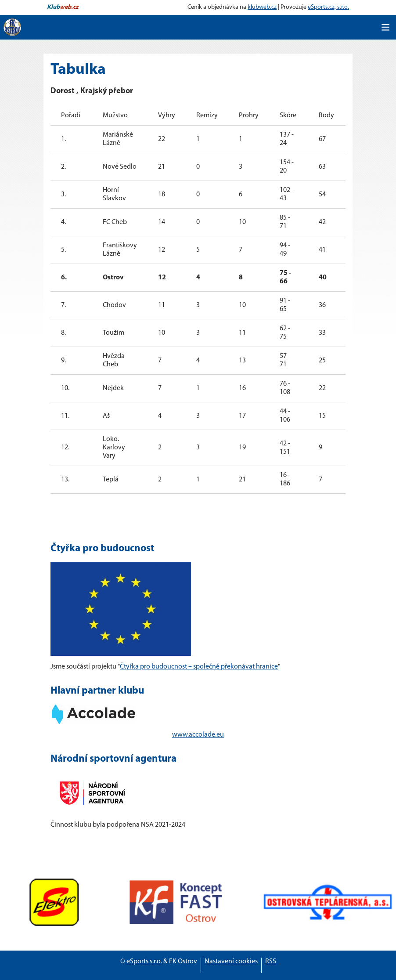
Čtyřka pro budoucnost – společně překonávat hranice (199, 667)
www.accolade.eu (198, 735)
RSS (271, 962)
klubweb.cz (262, 7)
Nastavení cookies (231, 962)
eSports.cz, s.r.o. (328, 7)
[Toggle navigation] (385, 27)
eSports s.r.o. (144, 962)
